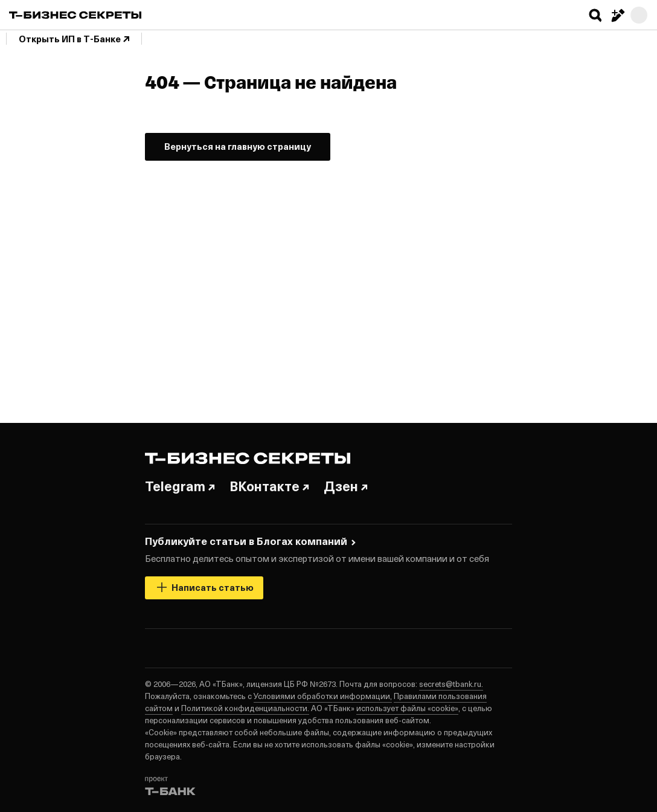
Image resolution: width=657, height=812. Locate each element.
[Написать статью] (617, 15)
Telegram (180, 486)
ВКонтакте (269, 486)
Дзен (346, 486)
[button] (595, 15)
